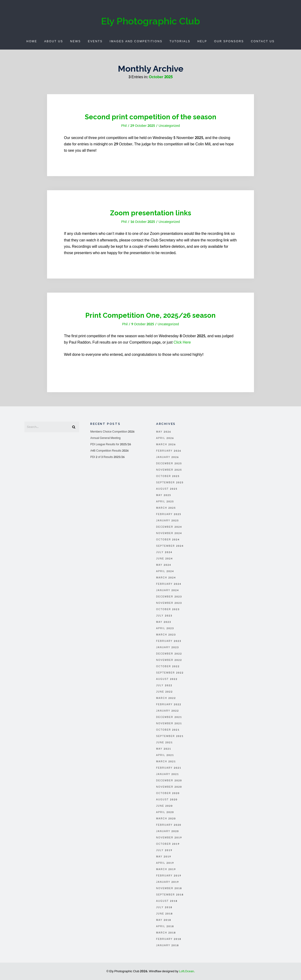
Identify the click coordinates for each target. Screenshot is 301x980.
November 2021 (169, 724)
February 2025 (169, 514)
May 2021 (164, 749)
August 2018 (167, 901)
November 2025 (169, 470)
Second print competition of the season (151, 117)
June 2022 (164, 692)
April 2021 (165, 755)
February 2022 (169, 705)
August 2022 (167, 679)
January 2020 (168, 831)
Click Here (182, 342)
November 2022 (169, 660)
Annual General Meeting (105, 438)
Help (202, 41)
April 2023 (165, 628)
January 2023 (168, 647)
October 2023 (168, 609)
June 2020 (164, 806)
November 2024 (169, 533)
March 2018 (166, 933)
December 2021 (169, 717)
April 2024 (165, 571)
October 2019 (168, 844)
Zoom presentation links (150, 213)
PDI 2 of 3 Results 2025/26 (107, 457)
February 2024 (169, 584)
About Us (54, 41)
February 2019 (169, 876)
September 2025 (170, 483)
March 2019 (166, 869)
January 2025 (168, 521)
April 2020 (165, 812)
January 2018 (168, 945)
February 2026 (169, 451)
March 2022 (166, 698)
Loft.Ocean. (187, 971)
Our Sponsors (229, 41)
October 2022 (168, 666)
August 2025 (167, 489)
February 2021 (169, 768)
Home (32, 41)
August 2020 (167, 800)
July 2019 (164, 850)
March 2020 (166, 819)
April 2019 (165, 863)
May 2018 (164, 920)
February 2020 (169, 825)
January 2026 (168, 457)
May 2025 (164, 495)
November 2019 (169, 838)
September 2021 (170, 736)
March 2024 (166, 578)
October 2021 (168, 730)
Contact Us (263, 41)
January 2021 (168, 774)
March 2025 (166, 508)
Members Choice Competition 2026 (112, 432)
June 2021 (164, 743)
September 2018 (170, 895)
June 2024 (164, 559)
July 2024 (164, 552)
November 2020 (169, 787)
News (75, 41)
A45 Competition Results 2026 (109, 451)
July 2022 (164, 686)
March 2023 (166, 635)
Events (95, 41)
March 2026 (166, 445)
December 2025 (169, 464)
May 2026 (164, 432)
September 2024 (170, 546)
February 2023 (169, 641)
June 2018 (164, 914)
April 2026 (165, 438)
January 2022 (168, 711)
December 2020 (169, 781)
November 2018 (169, 888)
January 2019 (168, 882)
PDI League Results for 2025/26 (111, 444)
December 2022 (169, 654)
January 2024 (168, 590)
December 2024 (169, 527)
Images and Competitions (136, 41)
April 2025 (165, 502)
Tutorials (180, 41)
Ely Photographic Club (150, 21)
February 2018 (169, 939)
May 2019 (164, 857)
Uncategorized (169, 126)
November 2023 (169, 603)
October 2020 (168, 793)
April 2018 (165, 926)
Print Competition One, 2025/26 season (150, 315)
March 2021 (166, 762)
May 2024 (164, 565)
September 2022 (170, 673)
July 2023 (164, 616)
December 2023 (169, 597)
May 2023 (164, 622)
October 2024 (168, 540)
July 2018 (164, 907)
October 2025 (168, 476)
